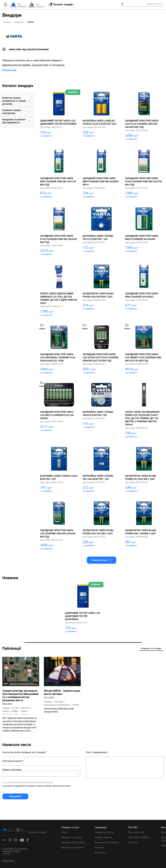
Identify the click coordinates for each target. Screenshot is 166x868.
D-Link (15, 708)
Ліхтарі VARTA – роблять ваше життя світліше (62, 692)
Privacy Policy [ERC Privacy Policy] (8, 861)
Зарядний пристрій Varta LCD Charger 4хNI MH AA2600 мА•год (58, 534)
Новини (6, 708)
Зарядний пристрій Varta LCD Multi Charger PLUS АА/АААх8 (57, 415)
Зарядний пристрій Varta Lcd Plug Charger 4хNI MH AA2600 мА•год (142, 124)
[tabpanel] (83, 610)
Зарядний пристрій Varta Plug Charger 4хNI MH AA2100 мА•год (143, 182)
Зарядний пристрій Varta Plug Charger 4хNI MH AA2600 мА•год (59, 239)
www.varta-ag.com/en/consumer (26, 49)
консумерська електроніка (57, 705)
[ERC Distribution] (15, 831)
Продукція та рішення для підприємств (14, 121)
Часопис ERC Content (73, 842)
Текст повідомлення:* (97, 752)
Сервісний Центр (104, 832)
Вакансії (99, 847)
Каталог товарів (37, 832)
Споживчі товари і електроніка (12, 112)
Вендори (19, 22)
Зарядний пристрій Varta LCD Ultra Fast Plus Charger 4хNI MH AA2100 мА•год (100, 358)
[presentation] (26, 807)
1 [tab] (83, 643)
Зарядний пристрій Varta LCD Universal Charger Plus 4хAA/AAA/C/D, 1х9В (58, 358)
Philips (15, 711)
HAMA (24, 711)
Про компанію (136, 832)
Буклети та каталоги (73, 847)
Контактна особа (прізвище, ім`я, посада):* (24, 752)
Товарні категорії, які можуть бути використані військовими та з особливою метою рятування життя (20, 696)
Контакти (133, 842)
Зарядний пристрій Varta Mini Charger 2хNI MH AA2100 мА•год (58, 182)
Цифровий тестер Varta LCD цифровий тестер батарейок (83, 616)
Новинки (48, 702)
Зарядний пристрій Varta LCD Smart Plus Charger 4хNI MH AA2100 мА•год (143, 358)
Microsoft (25, 708)
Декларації (101, 853)
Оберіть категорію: (12, 770)
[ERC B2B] (10, 841)
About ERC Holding (138, 837)
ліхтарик (59, 702)
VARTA (6, 711)
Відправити (15, 796)
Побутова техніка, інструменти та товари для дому (14, 101)
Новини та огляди (72, 837)
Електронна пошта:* (13, 761)
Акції (64, 832)
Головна (7, 22)
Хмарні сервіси (103, 837)
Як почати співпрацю (107, 842)
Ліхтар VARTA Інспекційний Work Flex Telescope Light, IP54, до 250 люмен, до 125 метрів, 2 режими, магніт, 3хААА (142, 418)
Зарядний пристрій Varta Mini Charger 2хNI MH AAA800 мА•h (101, 182)
